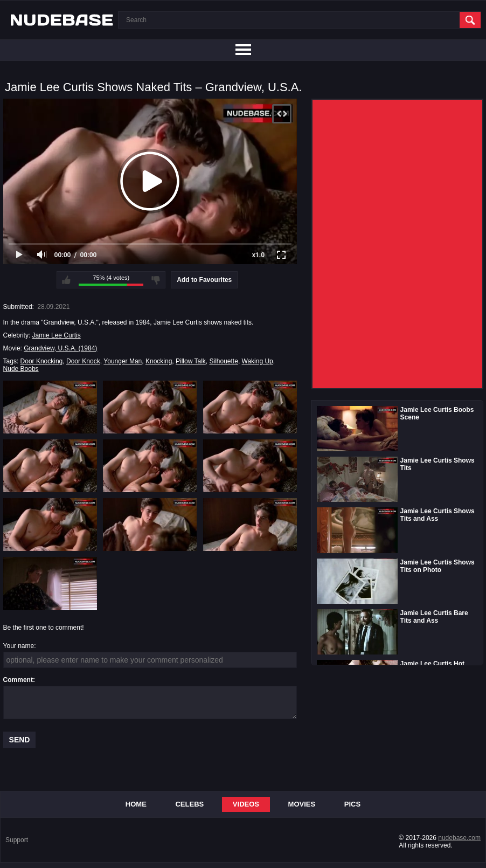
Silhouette (224, 361)
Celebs (189, 804)
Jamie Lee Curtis (57, 335)
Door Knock (83, 361)
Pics (352, 804)
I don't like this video (156, 280)
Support (17, 840)
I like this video (66, 280)
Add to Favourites (204, 280)
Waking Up (258, 361)
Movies (302, 804)
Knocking (159, 361)
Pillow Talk (191, 361)
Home (136, 804)
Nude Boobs (21, 369)
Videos (246, 804)
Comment (18, 680)
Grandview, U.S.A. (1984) (60, 348)
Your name (19, 646)
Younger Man (123, 361)
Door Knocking (42, 361)
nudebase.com (459, 838)
